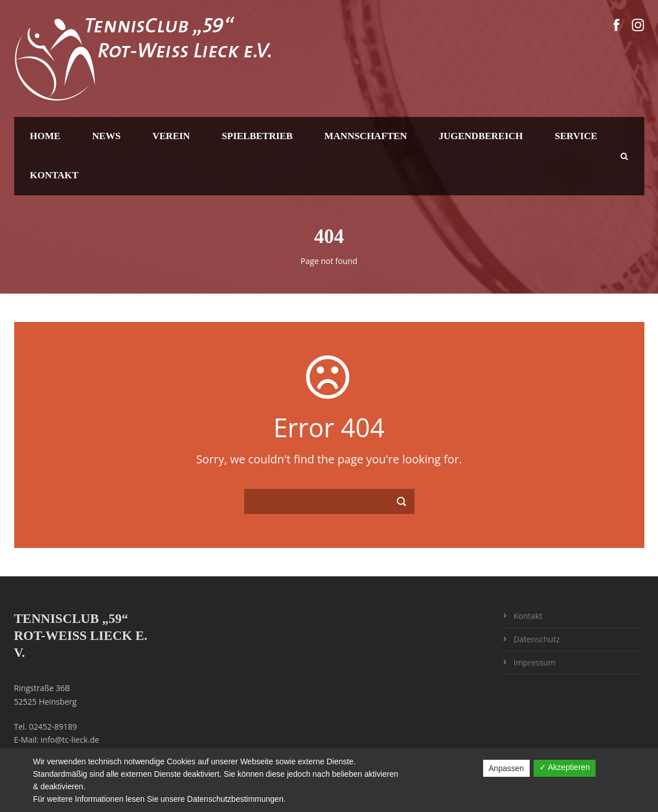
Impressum (535, 662)
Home (45, 136)
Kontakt (55, 175)
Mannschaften (365, 136)
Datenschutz (537, 639)
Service (576, 136)
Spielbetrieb (257, 136)
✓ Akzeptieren (565, 767)
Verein (171, 136)
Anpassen (506, 768)
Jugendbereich (481, 136)
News (106, 136)
